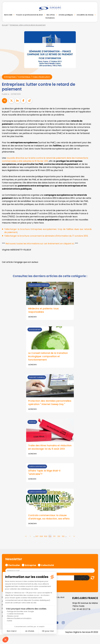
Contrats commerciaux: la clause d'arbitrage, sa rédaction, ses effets (49, 517)
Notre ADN (8, 15)
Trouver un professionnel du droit (29, 15)
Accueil (5, 25)
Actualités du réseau (85, 15)
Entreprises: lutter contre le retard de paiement (28, 25)
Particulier (14, 565)
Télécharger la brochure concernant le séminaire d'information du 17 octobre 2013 (46, 236)
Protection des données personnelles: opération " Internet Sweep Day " (50, 403)
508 (41, 536)
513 (63, 536)
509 (46, 536)
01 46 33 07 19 (84, 609)
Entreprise (30, 565)
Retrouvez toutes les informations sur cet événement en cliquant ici (40, 244)
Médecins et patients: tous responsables (43, 310)
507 (37, 536)
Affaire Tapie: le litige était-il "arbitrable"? (44, 473)
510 (50, 536)
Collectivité (47, 565)
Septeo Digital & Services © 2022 (82, 632)
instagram (63, 623)
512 (59, 536)
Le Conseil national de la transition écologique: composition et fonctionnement (48, 357)
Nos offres (51, 15)
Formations (50, 18)
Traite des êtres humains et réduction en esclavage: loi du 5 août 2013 (50, 447)
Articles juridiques (66, 15)
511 (54, 536)
